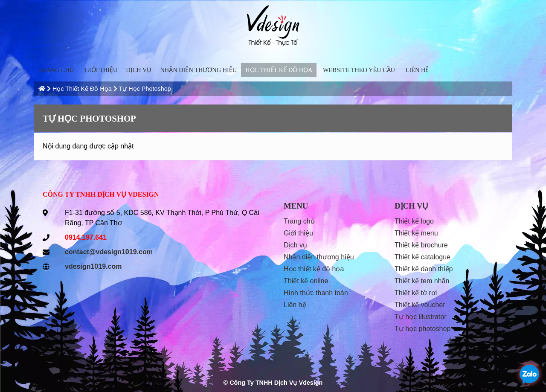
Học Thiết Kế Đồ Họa (279, 70)
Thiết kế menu (416, 233)
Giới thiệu (101, 70)
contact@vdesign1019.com (109, 252)
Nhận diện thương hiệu (198, 70)
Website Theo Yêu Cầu (359, 70)
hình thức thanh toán (316, 293)
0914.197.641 (86, 237)
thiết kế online (306, 281)
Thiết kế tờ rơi (416, 293)
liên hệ (417, 70)
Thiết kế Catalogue (423, 257)
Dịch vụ (139, 70)
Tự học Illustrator (420, 317)
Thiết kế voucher (420, 305)
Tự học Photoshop (145, 89)
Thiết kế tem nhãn (422, 281)
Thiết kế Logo (414, 221)
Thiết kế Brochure (421, 245)
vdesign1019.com (93, 266)
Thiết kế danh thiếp (424, 269)
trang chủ (56, 70)
